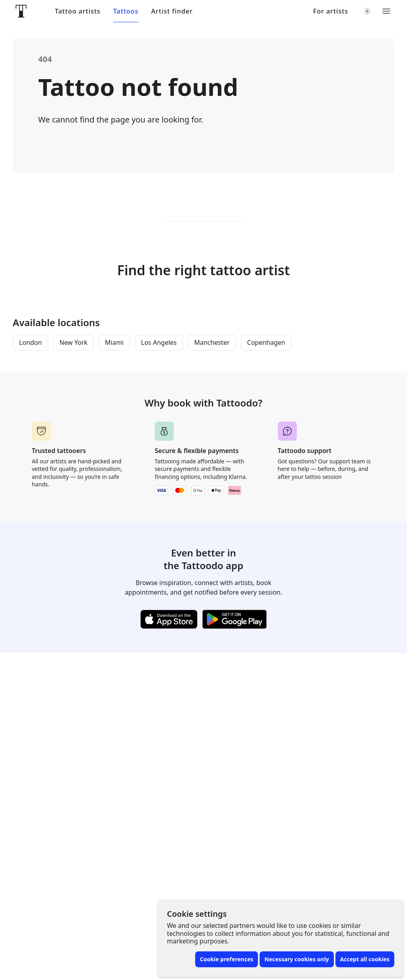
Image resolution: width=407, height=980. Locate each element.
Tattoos (126, 11)
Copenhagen (266, 342)
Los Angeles (159, 342)
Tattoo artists (78, 11)
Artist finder (172, 11)
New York (73, 342)
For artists (331, 11)
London (30, 342)
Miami (114, 342)
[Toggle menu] (386, 11)
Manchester (212, 342)
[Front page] (21, 11)
